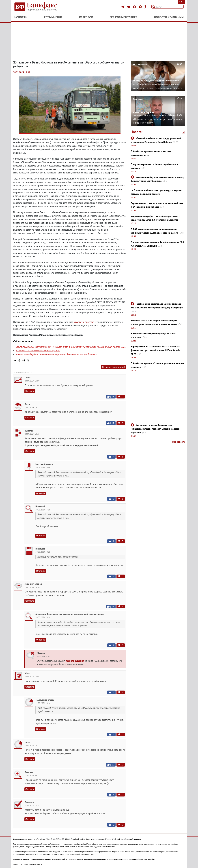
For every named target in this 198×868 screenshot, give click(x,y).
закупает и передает (84, 322)
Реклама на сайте (148, 859)
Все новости (179, 442)
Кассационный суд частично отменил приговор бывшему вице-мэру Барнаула (56, 354)
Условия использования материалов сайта (49, 859)
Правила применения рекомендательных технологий (116, 859)
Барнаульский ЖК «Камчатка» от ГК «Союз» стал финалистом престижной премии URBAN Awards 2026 (71, 347)
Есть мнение (53, 17)
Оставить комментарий (114, 367)
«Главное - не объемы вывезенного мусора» (38, 350)
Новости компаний (169, 17)
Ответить (30, 391)
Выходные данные (21, 859)
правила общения (75, 661)
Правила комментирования (80, 859)
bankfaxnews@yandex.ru (131, 839)
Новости (21, 17)
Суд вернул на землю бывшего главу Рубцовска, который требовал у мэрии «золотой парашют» (155, 429)
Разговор (86, 17)
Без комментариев (123, 17)
